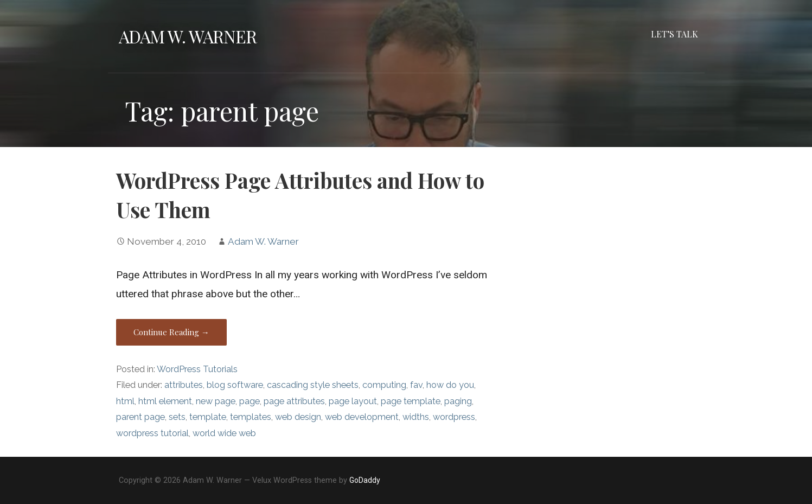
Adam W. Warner (188, 36)
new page (216, 401)
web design (298, 417)
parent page (140, 417)
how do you (450, 385)
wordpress (454, 417)
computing (384, 385)
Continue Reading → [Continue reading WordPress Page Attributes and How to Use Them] (171, 332)
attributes (184, 385)
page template (411, 401)
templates (251, 417)
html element (165, 401)
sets (177, 417)
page (250, 401)
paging (458, 401)
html (125, 401)
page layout (353, 401)
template (208, 417)
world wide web (224, 433)
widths (416, 417)
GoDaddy (365, 480)
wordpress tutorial (152, 433)
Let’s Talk (674, 34)
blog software (235, 385)
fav (416, 385)
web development (362, 417)
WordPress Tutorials (197, 369)
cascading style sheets (313, 385)
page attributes (294, 401)
